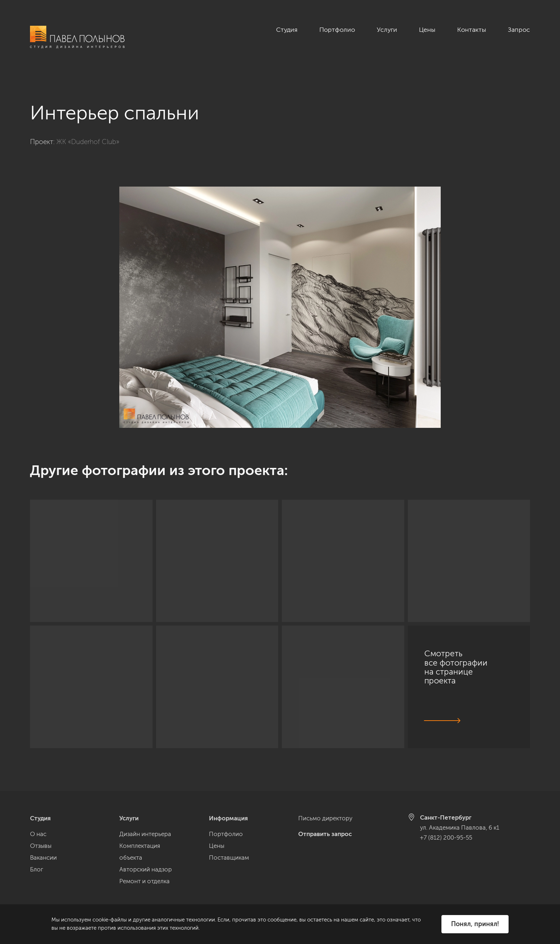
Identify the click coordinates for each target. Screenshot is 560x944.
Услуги (387, 30)
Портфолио (337, 30)
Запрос (519, 30)
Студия (287, 30)
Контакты (472, 30)
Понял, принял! (475, 924)
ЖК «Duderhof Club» (88, 134)
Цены (427, 30)
